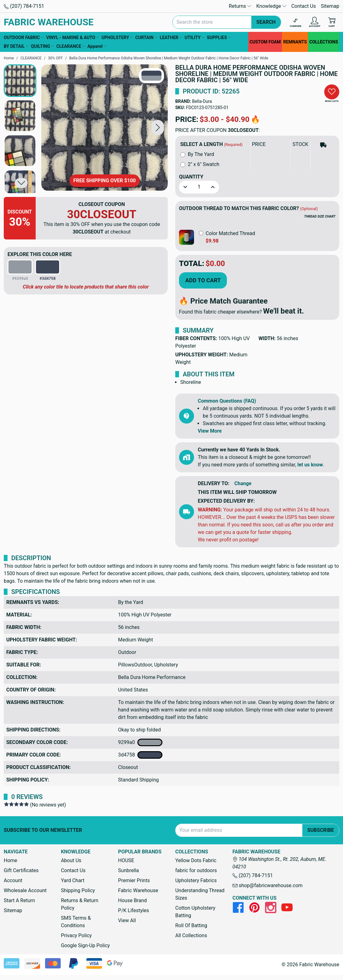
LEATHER (171, 38)
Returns (240, 6)
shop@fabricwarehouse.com (268, 885)
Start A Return (19, 900)
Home (10, 860)
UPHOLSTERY (117, 38)
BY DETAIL (16, 46)
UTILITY (195, 38)
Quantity (191, 177)
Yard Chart (73, 880)
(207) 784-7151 (24, 6)
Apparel (97, 46)
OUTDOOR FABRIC (24, 38)
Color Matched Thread (230, 233)
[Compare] (296, 22)
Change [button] (243, 483)
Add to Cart (203, 280)
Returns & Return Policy (80, 904)
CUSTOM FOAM (265, 42)
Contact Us (304, 6)
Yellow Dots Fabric (196, 860)
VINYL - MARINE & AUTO (72, 38)
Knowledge (271, 6)
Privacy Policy (77, 935)
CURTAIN (146, 38)
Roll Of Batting (191, 925)
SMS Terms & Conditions (76, 922)
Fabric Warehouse (138, 890)
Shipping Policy (78, 890)
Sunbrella (128, 870)
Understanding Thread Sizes (200, 894)
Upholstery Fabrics (196, 880)
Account (13, 880)
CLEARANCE (71, 46)
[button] (158, 127)
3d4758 (140, 755)
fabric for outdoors (196, 870)
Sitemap (330, 6)
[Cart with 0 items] (332, 22)
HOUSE (126, 860)
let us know (310, 465)
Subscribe (321, 830)
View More (210, 431)
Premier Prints (134, 880)
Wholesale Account (25, 890)
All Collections (191, 935)
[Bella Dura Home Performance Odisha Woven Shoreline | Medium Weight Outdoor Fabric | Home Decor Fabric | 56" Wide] (105, 128)
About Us (71, 860)
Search (266, 22)
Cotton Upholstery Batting (195, 912)
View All (127, 920)
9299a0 (140, 742)
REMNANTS (295, 42)
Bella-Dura (202, 101)
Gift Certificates (21, 870)
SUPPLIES (219, 38)
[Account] (315, 22)
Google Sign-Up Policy (85, 945)
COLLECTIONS (324, 42)
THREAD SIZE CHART (320, 216)
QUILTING (42, 46)
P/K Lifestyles (133, 910)
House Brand (132, 900)
